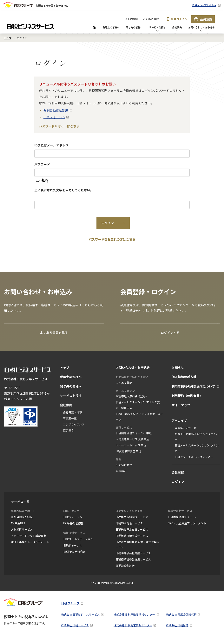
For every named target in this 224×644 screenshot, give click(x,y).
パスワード (42, 164)
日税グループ (70, 607)
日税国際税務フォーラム (183, 521)
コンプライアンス (74, 428)
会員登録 (203, 19)
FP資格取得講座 (73, 527)
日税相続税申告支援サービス (133, 563)
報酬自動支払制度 (56, 110)
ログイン (178, 486)
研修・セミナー (73, 514)
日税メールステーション (78, 543)
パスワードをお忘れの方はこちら (112, 239)
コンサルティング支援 (129, 514)
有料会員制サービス (180, 514)
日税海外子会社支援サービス (133, 557)
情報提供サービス (74, 537)
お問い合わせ (124, 469)
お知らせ (178, 371)
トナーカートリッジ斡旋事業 (29, 540)
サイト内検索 (130, 19)
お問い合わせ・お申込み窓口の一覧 (31, 324)
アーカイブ (179, 424)
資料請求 (121, 474)
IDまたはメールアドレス (52, 145)
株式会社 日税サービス (75, 629)
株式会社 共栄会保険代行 (181, 618)
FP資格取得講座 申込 (128, 455)
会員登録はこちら (135, 324)
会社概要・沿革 (72, 416)
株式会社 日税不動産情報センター (135, 618)
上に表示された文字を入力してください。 (64, 190)
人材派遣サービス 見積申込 (132, 443)
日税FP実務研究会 (74, 555)
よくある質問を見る (54, 336)
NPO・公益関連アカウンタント (187, 527)
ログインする (170, 336)
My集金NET (18, 527)
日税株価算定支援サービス (132, 533)
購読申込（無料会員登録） (132, 400)
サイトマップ (181, 409)
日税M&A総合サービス (129, 527)
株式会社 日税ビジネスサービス (80, 618)
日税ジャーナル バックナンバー (194, 461)
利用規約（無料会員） (187, 399)
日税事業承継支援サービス (132, 521)
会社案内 (168, 28)
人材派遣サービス (22, 533)
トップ (64, 371)
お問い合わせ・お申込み (198, 28)
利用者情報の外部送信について (193, 390)
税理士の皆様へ (89, 28)
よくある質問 (151, 19)
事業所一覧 (70, 422)
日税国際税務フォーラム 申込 (134, 437)
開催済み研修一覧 (186, 432)
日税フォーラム (54, 117)
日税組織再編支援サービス (132, 540)
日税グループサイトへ (201, 5)
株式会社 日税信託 (177, 629)
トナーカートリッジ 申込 (131, 449)
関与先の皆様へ (117, 28)
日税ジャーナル (73, 549)
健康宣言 (68, 434)
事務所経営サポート (23, 514)
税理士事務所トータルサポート (30, 546)
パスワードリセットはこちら (59, 126)
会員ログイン (176, 19)
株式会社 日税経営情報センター (133, 629)
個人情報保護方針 (184, 381)
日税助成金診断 (125, 569)
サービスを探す (145, 28)
